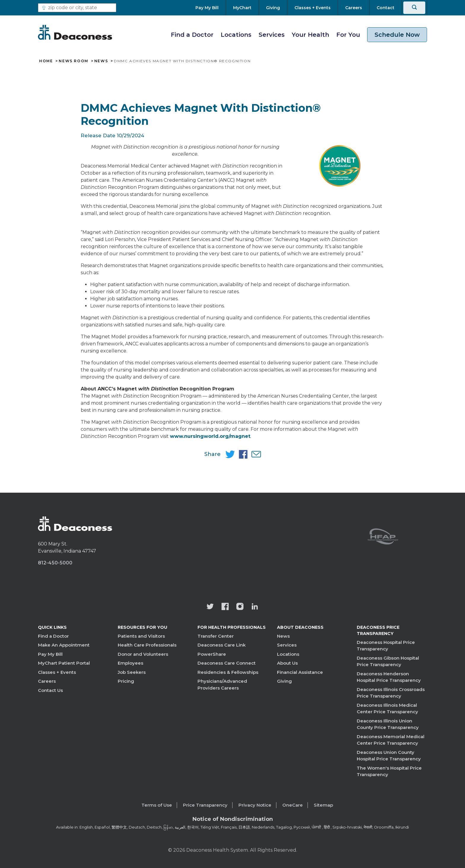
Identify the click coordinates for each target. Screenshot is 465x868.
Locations (236, 35)
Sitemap (323, 805)
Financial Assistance (300, 672)
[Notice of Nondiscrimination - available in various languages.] (233, 820)
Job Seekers (132, 672)
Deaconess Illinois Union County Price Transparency (388, 724)
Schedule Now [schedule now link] (397, 35)
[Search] (414, 8)
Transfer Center (216, 636)
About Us (287, 663)
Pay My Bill (50, 654)
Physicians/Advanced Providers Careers (222, 684)
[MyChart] (242, 8)
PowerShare (212, 654)
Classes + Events (57, 672)
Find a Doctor (192, 35)
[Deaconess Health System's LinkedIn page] (255, 607)
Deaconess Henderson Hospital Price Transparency (389, 677)
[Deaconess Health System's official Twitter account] (210, 607)
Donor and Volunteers (143, 654)
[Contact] (386, 8)
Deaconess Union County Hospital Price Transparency (389, 756)
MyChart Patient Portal (64, 663)
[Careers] (354, 8)
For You (348, 35)
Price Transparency (205, 805)
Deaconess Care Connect (227, 663)
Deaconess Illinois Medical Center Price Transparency (387, 709)
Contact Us (50, 690)
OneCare (293, 805)
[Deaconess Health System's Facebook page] (225, 607)
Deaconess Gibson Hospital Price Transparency (388, 661)
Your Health (310, 35)
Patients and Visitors (141, 636)
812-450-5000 (55, 563)
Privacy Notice (255, 805)
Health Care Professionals (147, 645)
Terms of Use (157, 805)
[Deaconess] (75, 32)
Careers (47, 681)
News (101, 61)
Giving (284, 681)
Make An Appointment (64, 645)
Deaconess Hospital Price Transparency (386, 646)
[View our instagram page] (240, 607)
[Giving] (273, 8)
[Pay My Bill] (211, 8)
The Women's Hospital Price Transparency (389, 771)
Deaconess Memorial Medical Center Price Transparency (391, 740)
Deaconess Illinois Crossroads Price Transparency (391, 693)
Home (46, 61)
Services (272, 35)
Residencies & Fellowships (228, 672)
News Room (73, 61)
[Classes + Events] (313, 8)
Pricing (126, 681)
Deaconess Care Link (222, 645)
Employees (130, 663)
